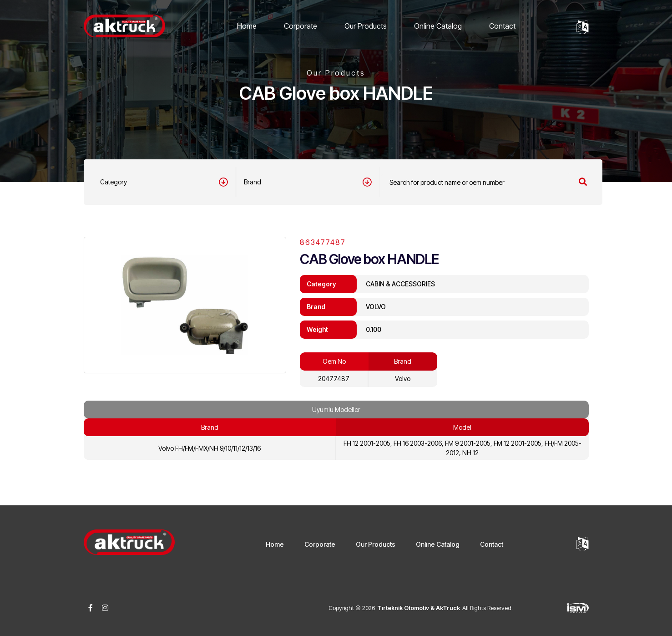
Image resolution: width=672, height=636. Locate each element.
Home (247, 26)
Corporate (301, 26)
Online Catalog (438, 26)
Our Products (366, 26)
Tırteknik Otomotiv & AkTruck (419, 608)
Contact (502, 26)
